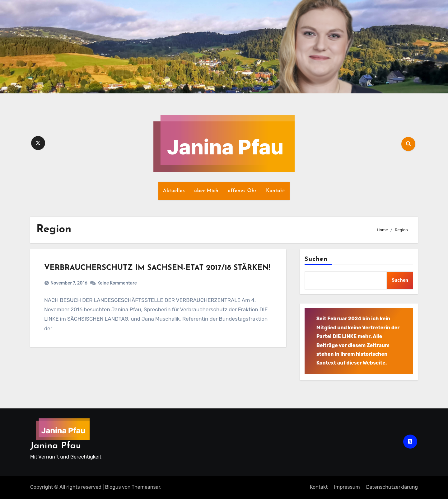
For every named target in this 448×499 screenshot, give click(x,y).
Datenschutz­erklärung (392, 487)
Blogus (113, 487)
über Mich (206, 191)
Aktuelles (174, 191)
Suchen (316, 259)
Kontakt (275, 191)
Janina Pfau (56, 446)
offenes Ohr (242, 191)
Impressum (347, 487)
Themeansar (146, 487)
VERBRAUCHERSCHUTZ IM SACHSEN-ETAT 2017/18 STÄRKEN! (157, 268)
